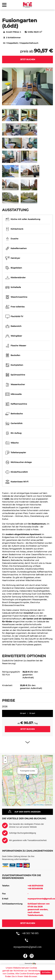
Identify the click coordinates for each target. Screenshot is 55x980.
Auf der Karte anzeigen (27, 812)
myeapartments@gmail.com (27, 947)
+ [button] (5, 758)
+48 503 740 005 (30, 933)
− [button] (5, 762)
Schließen (46, 972)
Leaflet (28, 805)
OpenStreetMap (39, 805)
